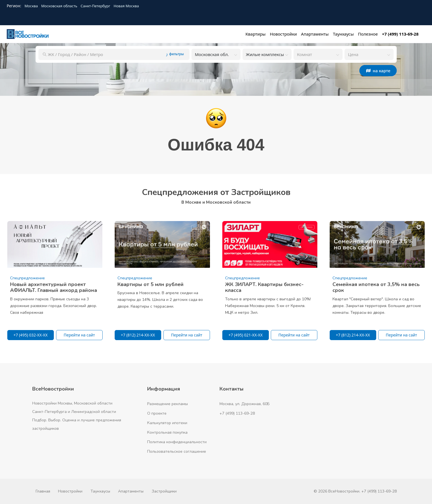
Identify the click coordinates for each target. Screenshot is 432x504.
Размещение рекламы (168, 404)
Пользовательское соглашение (177, 451)
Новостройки (70, 491)
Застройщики (164, 491)
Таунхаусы (100, 491)
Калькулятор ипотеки (167, 423)
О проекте (157, 413)
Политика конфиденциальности (177, 442)
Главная (43, 491)
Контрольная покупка (167, 432)
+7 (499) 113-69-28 (237, 413)
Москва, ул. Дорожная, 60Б (245, 404)
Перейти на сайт (79, 335)
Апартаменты (131, 491)
